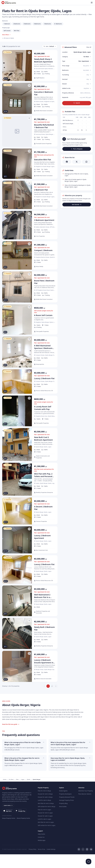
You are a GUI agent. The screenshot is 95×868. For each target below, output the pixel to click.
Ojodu (28, 793)
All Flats (65, 130)
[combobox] (81, 52)
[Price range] (87, 66)
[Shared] (89, 84)
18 (82, 130)
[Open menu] (92, 3)
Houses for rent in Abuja (45, 808)
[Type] (85, 61)
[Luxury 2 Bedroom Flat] (30, 395)
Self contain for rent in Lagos (47, 839)
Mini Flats (17, 31)
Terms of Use (41, 863)
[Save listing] (29, 53)
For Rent (11, 793)
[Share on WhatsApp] (86, 162)
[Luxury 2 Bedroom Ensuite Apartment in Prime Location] (30, 680)
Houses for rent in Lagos (45, 826)
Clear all (89, 47)
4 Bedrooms (37, 24)
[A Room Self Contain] (30, 319)
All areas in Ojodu (8, 38)
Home (5, 793)
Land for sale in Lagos (44, 833)
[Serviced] (89, 79)
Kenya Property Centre (9, 832)
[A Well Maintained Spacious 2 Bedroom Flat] (30, 352)
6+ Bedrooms (58, 24)
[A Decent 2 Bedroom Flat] (30, 525)
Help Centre (41, 848)
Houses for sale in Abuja (45, 811)
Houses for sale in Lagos (45, 830)
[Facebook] (79, 863)
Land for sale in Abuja (44, 814)
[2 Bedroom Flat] (30, 195)
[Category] (87, 57)
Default (50, 46)
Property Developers (65, 808)
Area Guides (63, 820)
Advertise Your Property (86, 804)
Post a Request (77, 149)
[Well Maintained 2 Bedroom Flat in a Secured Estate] (30, 614)
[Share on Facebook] (67, 162)
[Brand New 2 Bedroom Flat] (30, 287)
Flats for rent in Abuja (44, 804)
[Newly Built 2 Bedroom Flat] (30, 647)
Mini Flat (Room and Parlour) (70, 120)
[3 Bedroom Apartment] (30, 225)
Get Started (77, 204)
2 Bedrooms (17, 24)
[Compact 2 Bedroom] (30, 255)
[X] (83, 863)
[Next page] (56, 700)
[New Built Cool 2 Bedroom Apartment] (30, 458)
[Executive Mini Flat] (30, 164)
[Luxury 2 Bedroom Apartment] (30, 554)
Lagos (23, 793)
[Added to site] (87, 88)
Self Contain (7, 31)
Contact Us (41, 851)
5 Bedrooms (47, 24)
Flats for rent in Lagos (44, 823)
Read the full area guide (11, 738)
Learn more (8, 819)
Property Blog (63, 817)
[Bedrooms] (87, 70)
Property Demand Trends (67, 811)
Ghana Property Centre (23, 832)
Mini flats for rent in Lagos (46, 836)
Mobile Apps (42, 854)
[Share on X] (77, 162)
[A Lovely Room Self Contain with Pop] (30, 425)
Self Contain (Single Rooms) (70, 124)
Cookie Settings (51, 863)
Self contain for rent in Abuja (46, 820)
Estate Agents (63, 804)
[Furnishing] (89, 75)
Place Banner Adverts (85, 808)
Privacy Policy (32, 863)
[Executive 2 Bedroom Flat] (30, 98)
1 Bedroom (7, 24)
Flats (17, 793)
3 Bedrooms (27, 24)
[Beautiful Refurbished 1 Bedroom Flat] (30, 131)
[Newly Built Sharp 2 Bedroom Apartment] (30, 66)
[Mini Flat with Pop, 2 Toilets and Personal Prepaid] (30, 493)
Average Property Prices (66, 814)
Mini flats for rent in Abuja (46, 817)
